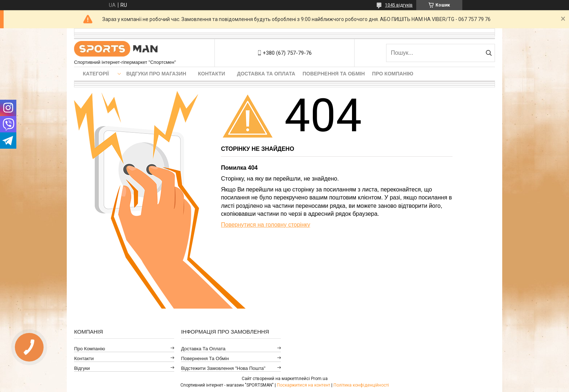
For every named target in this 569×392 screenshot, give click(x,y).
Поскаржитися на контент (304, 385)
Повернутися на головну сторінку (266, 225)
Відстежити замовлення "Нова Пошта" (223, 368)
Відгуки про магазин (156, 74)
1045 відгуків (399, 5)
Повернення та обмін (334, 74)
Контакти (212, 74)
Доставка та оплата (266, 74)
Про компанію (393, 74)
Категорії (96, 74)
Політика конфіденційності (361, 385)
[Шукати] (489, 53)
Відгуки (82, 368)
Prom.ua (319, 379)
